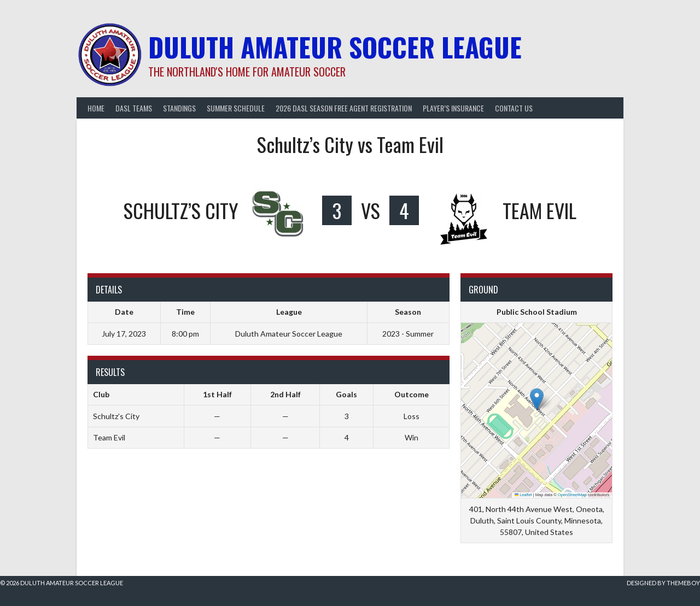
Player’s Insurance (453, 108)
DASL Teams (134, 108)
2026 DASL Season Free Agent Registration (344, 108)
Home (96, 108)
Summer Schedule (236, 108)
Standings (179, 108)
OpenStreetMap (572, 495)
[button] (537, 399)
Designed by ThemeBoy (663, 583)
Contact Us (514, 108)
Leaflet (523, 495)
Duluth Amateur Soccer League (335, 47)
